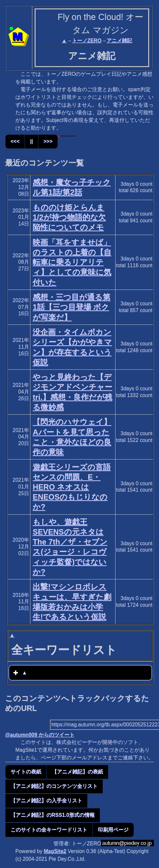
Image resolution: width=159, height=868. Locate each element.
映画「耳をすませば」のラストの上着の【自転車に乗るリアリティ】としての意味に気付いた (72, 262)
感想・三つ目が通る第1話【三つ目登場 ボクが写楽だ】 (72, 307)
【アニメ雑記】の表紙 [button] (77, 772)
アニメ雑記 (119, 41)
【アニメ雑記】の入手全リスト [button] (46, 801)
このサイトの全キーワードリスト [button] (49, 830)
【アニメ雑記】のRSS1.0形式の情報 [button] (53, 815)
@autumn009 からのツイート (40, 735)
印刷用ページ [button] (113, 830)
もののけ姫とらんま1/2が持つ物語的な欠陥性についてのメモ (69, 217)
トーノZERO (87, 41)
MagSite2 (55, 851)
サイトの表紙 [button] (26, 772)
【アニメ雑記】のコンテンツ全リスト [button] (54, 786)
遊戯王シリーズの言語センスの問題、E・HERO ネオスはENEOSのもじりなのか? (72, 487)
